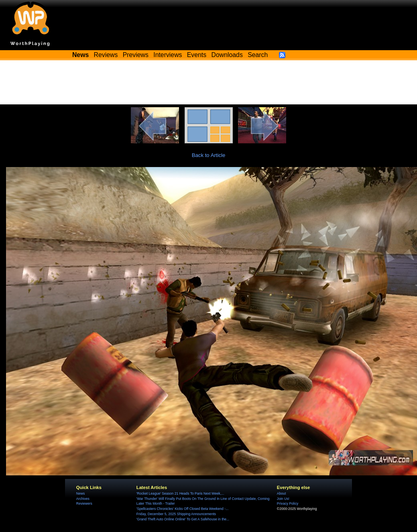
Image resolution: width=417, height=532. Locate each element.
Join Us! (283, 499)
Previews (136, 55)
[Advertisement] (209, 82)
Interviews (168, 55)
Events (197, 55)
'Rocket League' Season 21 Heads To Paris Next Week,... (180, 493)
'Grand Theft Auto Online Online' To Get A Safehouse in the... (183, 519)
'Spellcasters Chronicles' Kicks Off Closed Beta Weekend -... (182, 509)
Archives (83, 499)
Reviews (106, 55)
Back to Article (209, 155)
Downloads (227, 55)
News (80, 493)
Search (258, 55)
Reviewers (84, 503)
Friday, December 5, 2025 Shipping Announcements (176, 514)
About (281, 493)
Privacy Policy (288, 503)
